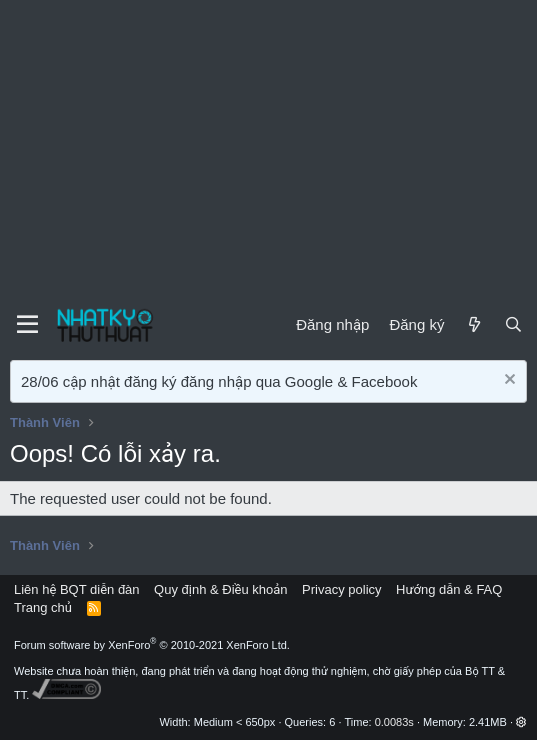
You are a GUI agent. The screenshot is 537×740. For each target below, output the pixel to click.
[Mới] (473, 324)
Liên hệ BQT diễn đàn (77, 589)
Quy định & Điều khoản (220, 589)
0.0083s (394, 722)
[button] (521, 722)
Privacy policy (341, 589)
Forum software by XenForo (152, 645)
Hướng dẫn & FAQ (449, 589)
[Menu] (27, 325)
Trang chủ (43, 607)
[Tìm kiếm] (513, 324)
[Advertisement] (268, 150)
